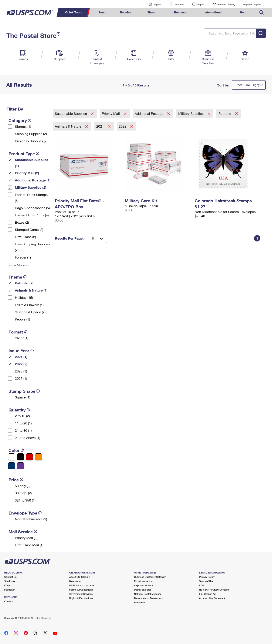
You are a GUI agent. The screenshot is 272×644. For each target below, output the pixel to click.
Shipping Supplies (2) (31, 134)
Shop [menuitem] (151, 12)
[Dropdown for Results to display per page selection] (96, 238)
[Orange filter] (38, 457)
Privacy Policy (207, 577)
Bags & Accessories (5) (32, 208)
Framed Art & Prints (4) (32, 215)
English (153, 4)
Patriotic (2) (24, 283)
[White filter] (12, 457)
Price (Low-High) (247, 85)
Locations (179, 4)
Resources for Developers (148, 598)
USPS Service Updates (82, 585)
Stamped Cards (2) (29, 229)
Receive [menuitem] (125, 12)
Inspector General (144, 585)
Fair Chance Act (208, 594)
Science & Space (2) (30, 312)
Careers (8, 601)
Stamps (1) (23, 126)
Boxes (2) (22, 222)
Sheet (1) (22, 338)
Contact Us (10, 577)
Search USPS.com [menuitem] (262, 12)
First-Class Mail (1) (29, 545)
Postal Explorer (143, 590)
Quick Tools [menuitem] (74, 12)
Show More (16, 265)
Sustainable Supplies (71, 113)
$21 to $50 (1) (25, 500)
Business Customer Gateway (150, 577)
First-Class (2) (25, 237)
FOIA (202, 585)
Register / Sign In (252, 4)
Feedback (10, 590)
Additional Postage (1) (33, 180)
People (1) (22, 319)
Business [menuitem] (181, 12)
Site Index (10, 581)
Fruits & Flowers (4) (29, 305)
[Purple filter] (21, 466)
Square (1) (23, 397)
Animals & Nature (69, 126)
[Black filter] (21, 457)
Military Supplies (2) (31, 187)
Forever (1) (23, 257)
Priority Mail (111, 113)
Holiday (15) (24, 297)
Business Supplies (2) (31, 141)
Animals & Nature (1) (31, 290)
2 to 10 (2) (22, 416)
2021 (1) (21, 357)
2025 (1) (21, 378)
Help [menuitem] (243, 12)
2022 (123, 126)
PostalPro (140, 602)
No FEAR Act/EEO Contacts (214, 590)
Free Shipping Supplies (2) (32, 247)
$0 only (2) (23, 486)
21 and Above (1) (28, 438)
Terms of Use (206, 581)
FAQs (7, 585)
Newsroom (75, 581)
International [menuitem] (213, 12)
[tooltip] (30, 120)
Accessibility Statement (212, 598)
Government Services (81, 594)
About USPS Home (80, 577)
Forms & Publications (81, 590)
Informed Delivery (226, 4)
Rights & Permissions (81, 598)
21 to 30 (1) (23, 430)
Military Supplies (191, 113)
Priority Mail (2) (27, 173)
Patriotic (225, 113)
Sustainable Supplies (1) (32, 163)
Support (200, 4)
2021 (101, 126)
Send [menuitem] (102, 12)
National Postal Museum (147, 594)
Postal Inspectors (144, 581)
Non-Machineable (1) (31, 519)
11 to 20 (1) (23, 423)
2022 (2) (21, 364)
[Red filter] (29, 457)
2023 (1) (21, 371)
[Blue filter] (12, 466)
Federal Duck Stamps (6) (31, 198)
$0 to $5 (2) (23, 493)
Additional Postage (149, 113)
